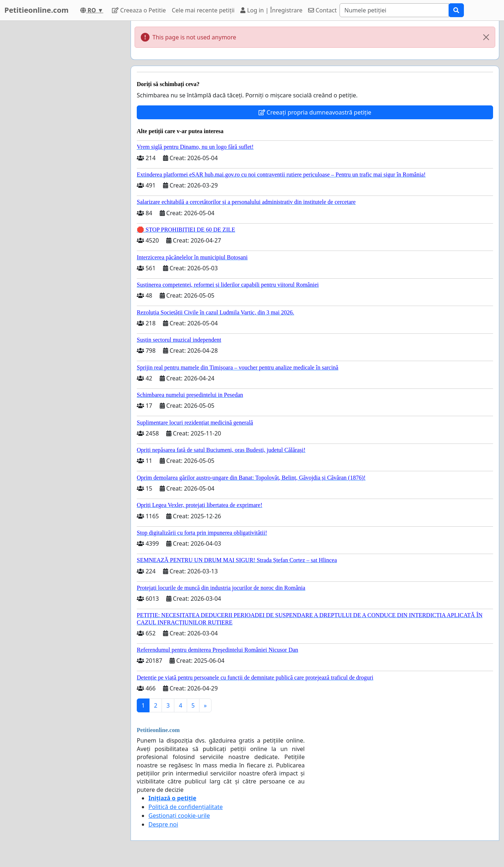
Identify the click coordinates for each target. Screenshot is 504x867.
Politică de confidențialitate (186, 807)
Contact (322, 10)
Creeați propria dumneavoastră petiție (315, 112)
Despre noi (163, 824)
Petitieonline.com (36, 10)
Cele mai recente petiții (203, 10)
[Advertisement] (59, 130)
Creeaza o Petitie (139, 10)
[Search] (394, 10)
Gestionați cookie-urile (179, 816)
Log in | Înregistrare (271, 10)
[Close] (486, 37)
